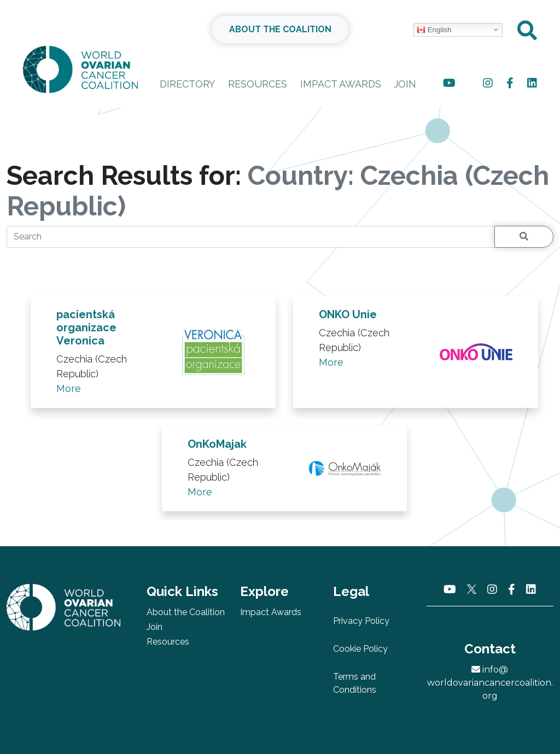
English (434, 30)
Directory (187, 84)
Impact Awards (341, 84)
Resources (258, 84)
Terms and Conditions (355, 683)
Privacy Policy (361, 621)
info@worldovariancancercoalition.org (490, 683)
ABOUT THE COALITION (280, 29)
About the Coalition (186, 612)
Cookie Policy (360, 649)
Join (405, 84)
